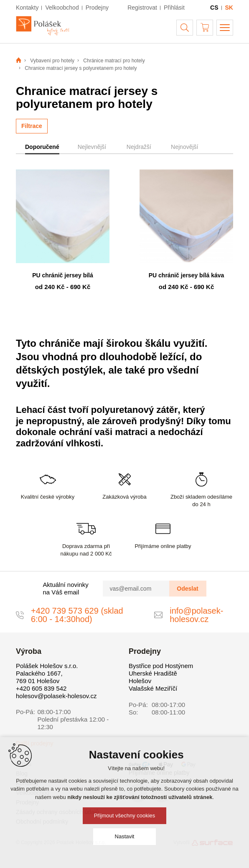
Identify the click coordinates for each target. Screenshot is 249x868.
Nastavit (125, 836)
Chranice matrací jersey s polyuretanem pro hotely (81, 68)
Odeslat (187, 589)
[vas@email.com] (136, 589)
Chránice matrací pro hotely (114, 61)
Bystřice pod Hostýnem (161, 666)
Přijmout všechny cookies (125, 816)
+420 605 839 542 (41, 688)
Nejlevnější (92, 147)
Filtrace (32, 126)
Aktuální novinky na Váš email (66, 588)
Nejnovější (184, 147)
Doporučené (42, 147)
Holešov (140, 681)
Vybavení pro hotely (52, 61)
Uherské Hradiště (153, 673)
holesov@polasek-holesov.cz (56, 696)
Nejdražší (139, 147)
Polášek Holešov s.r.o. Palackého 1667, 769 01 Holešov (47, 673)
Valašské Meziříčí (153, 688)
